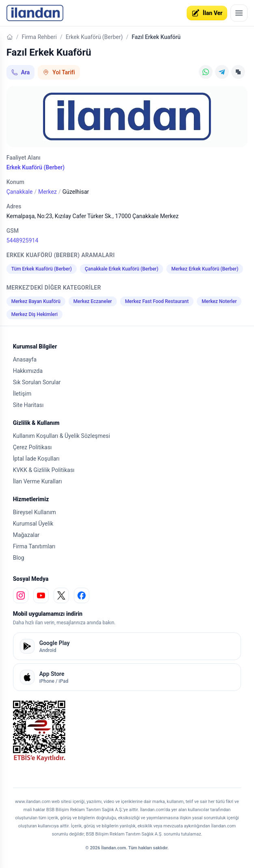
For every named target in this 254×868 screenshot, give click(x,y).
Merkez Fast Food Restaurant (157, 301)
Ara (21, 72)
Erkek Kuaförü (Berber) (94, 37)
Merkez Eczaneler (93, 301)
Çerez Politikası (32, 447)
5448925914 (23, 240)
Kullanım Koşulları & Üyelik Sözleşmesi (61, 436)
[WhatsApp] (206, 72)
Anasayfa (25, 359)
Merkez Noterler (219, 301)
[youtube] (41, 595)
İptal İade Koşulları (36, 459)
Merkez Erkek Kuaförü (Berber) (205, 269)
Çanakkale (20, 192)
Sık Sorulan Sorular (37, 382)
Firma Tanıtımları (34, 546)
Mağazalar (26, 535)
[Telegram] (222, 72)
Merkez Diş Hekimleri (34, 314)
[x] (61, 595)
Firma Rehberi (39, 37)
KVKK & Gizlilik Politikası (44, 470)
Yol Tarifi (59, 72)
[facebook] (82, 595)
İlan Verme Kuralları (38, 481)
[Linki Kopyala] (238, 72)
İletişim (22, 394)
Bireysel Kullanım (34, 512)
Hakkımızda (28, 371)
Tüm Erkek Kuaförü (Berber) (42, 269)
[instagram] (21, 595)
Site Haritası (28, 405)
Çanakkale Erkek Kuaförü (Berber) (122, 269)
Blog (19, 558)
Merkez (47, 192)
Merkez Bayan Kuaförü (36, 301)
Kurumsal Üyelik (33, 524)
